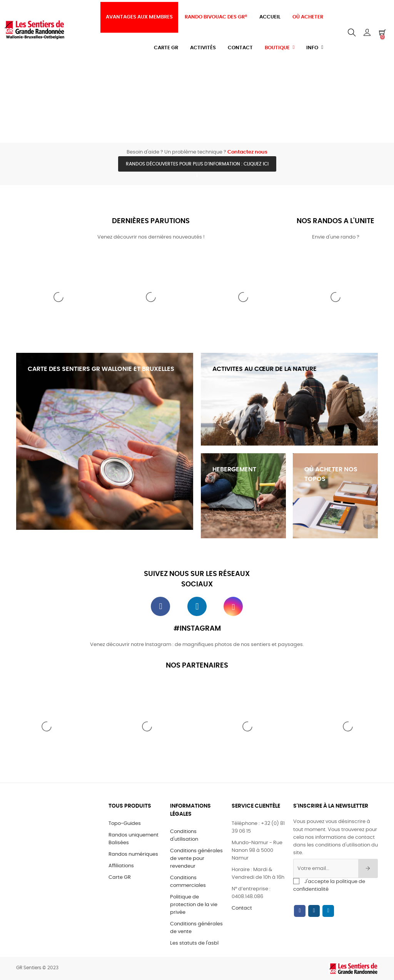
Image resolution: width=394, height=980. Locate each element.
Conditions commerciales (188, 882)
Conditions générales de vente (196, 928)
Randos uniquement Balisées (134, 839)
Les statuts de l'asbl (194, 943)
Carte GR (120, 877)
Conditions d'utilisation (184, 836)
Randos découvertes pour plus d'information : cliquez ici (197, 164)
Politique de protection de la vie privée (194, 905)
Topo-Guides (125, 824)
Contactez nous (247, 152)
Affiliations (121, 866)
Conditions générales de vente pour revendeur (196, 859)
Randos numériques (133, 854)
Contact (242, 908)
